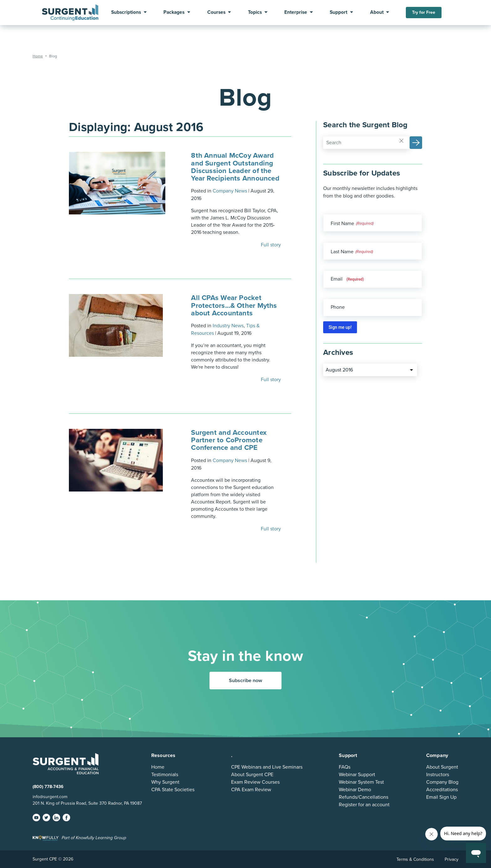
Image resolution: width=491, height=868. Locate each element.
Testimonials (165, 775)
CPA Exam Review (251, 790)
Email (347, 279)
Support (339, 13)
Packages (174, 13)
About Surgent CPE (252, 775)
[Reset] (401, 140)
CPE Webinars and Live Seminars (267, 767)
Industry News (228, 326)
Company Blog (442, 782)
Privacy (452, 859)
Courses (216, 13)
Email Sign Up (441, 797)
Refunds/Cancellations (364, 797)
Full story (271, 245)
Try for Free (424, 12)
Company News (230, 191)
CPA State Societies (173, 790)
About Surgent (442, 767)
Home (158, 767)
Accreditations (442, 790)
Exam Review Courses (255, 782)
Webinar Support (357, 775)
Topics (255, 13)
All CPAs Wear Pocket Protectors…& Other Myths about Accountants (234, 305)
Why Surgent (165, 782)
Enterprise (296, 13)
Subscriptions (126, 13)
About (377, 13)
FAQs (345, 767)
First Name (342, 224)
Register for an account (364, 805)
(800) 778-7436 (48, 787)
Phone (338, 307)
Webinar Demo (355, 790)
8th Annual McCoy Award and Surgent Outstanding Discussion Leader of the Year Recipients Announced (235, 167)
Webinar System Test (361, 782)
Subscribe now (246, 681)
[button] (416, 143)
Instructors (438, 775)
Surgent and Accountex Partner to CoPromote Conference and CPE (229, 440)
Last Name (342, 252)
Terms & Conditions (415, 859)
